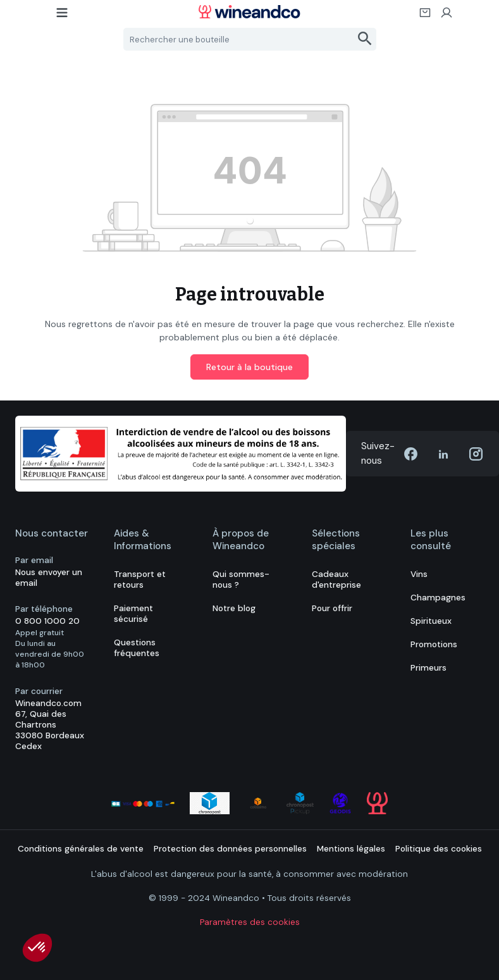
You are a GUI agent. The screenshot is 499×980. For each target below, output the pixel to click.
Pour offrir (332, 608)
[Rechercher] (365, 39)
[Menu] (63, 16)
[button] (37, 948)
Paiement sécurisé (133, 614)
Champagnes (438, 598)
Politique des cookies (439, 849)
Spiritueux (431, 621)
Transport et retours (140, 580)
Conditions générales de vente (81, 849)
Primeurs (428, 668)
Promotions (434, 644)
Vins (419, 574)
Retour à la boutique (249, 367)
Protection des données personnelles (230, 849)
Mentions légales (351, 849)
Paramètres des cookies (250, 922)
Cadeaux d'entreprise (336, 580)
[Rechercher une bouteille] (239, 39)
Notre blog (234, 608)
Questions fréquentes (137, 648)
